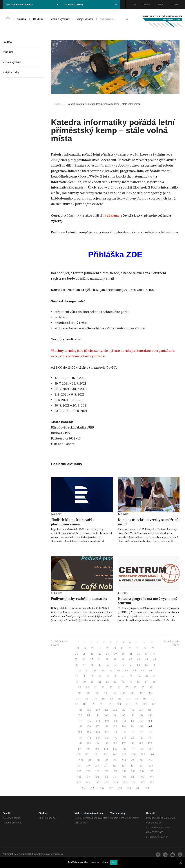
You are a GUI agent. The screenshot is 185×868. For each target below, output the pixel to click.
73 (123, 676)
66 (150, 671)
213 (115, 760)
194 (106, 749)
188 (132, 743)
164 (80, 732)
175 (98, 738)
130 (98, 710)
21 (137, 648)
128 (80, 710)
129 (89, 710)
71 (108, 676)
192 (88, 749)
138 (89, 715)
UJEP (175, 4)
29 (115, 654)
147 (89, 721)
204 (115, 755)
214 (124, 760)
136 (150, 710)
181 (150, 738)
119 (85, 704)
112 (111, 699)
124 (128, 704)
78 (77, 682)
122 (110, 704)
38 (99, 659)
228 (88, 771)
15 (92, 648)
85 (131, 682)
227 (79, 771)
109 (87, 699)
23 (153, 648)
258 (120, 788)
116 (145, 699)
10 (137, 643)
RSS (29, 854)
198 (142, 749)
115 (136, 699)
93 (111, 687)
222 (115, 766)
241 (124, 777)
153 (141, 721)
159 (115, 726)
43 (138, 659)
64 (135, 671)
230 (106, 771)
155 (80, 726)
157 (98, 726)
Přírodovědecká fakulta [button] (32, 4)
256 (102, 788)
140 (106, 715)
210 (90, 760)
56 (154, 665)
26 (92, 654)
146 (80, 721)
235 (151, 771)
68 (84, 676)
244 (152, 777)
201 (88, 755)
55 (146, 665)
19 (122, 648)
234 (142, 771)
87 (146, 682)
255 (93, 788)
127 (154, 704)
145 (150, 715)
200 (78, 755)
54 (139, 665)
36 (84, 659)
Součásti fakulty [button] (91, 4)
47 (84, 665)
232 (124, 771)
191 (80, 749)
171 (142, 732)
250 (125, 783)
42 (131, 659)
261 (147, 788)
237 (88, 777)
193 (97, 749)
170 (133, 732)
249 (116, 783)
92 (103, 687)
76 (146, 676)
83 (115, 682)
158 (106, 726)
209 (81, 760)
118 (76, 704)
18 (115, 648)
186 (115, 743)
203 (106, 755)
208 (152, 755)
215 (133, 760)
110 (95, 699)
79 (84, 682)
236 (79, 777)
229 (97, 771)
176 (107, 738)
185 (106, 743)
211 (98, 760)
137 (80, 715)
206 (134, 755)
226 (151, 766)
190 (150, 743)
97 (143, 687)
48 (92, 665)
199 (150, 749)
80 (92, 682)
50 (108, 665)
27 (100, 654)
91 (95, 687)
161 (133, 726)
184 (98, 743)
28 (108, 654)
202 (97, 755)
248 (106, 783)
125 (136, 704)
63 (127, 671)
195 (115, 749)
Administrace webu (14, 854)
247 (97, 783)
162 (141, 726)
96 (135, 687)
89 (80, 687)
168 (116, 732)
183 (89, 743)
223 (124, 766)
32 (138, 654)
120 (93, 704)
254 (84, 788)
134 (132, 710)
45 (154, 659)
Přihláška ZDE (115, 255)
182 (80, 743)
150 (116, 721)
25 (84, 654)
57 (80, 671)
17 (107, 648)
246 (88, 783)
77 (154, 676)
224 (133, 766)
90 (88, 687)
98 (151, 687)
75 (139, 676)
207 (143, 755)
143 (133, 715)
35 (76, 659)
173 (80, 738)
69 (92, 676)
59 (95, 671)
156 (89, 726)
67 (76, 676)
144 (141, 715)
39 (107, 659)
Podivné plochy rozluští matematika (79, 599)
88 (154, 682)
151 (124, 721)
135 (141, 710)
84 (123, 682)
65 (143, 671)
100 (88, 693)
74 (131, 676)
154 (150, 721)
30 (123, 654)
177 (115, 738)
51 (116, 665)
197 (133, 749)
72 (115, 676)
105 (132, 693)
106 (141, 693)
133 (124, 710)
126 (145, 704)
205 (124, 755)
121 (102, 704)
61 (111, 671)
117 (153, 699)
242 (133, 777)
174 (89, 738)
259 (129, 788)
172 (150, 732)
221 (106, 766)
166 (98, 732)
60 (103, 671)
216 (142, 760)
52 (123, 665)
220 (97, 766)
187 (124, 743)
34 (154, 654)
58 (87, 671)
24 (76, 654)
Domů (58, 104)
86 (138, 682)
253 (152, 783)
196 (124, 749)
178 (124, 738)
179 (133, 738)
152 (133, 721)
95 (127, 687)
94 (119, 687)
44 (146, 659)
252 (143, 783)
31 (131, 654)
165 (89, 732)
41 (123, 659)
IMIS (161, 4)
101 (97, 693)
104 (123, 693)
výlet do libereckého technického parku (100, 312)
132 (115, 710)
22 (145, 648)
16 (100, 648)
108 (78, 699)
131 (107, 710)
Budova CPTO (61, 433)
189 (141, 743)
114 (128, 699)
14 (85, 648)
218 (79, 766)
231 (115, 771)
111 (103, 699)
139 (97, 715)
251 (134, 783)
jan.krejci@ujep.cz (114, 290)
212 (107, 760)
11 (144, 643)
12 (151, 643)
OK (114, 862)
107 (150, 693)
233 (133, 771)
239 (106, 777)
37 (92, 659)
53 (131, 665)
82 (107, 682)
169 (125, 732)
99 (80, 693)
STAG (147, 4)
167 (107, 732)
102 (106, 693)
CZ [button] (133, 4)
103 (115, 693)
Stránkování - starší (172, 643)
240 (115, 777)
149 (107, 721)
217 (150, 760)
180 (142, 738)
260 (138, 788)
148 (98, 721)
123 (119, 704)
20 (130, 648)
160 (124, 726)
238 (97, 777)
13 (78, 648)
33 (146, 654)
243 (142, 777)
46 (76, 665)
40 (115, 659)
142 (124, 715)
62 (119, 671)
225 (142, 766)
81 (100, 682)
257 (111, 788)
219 (88, 766)
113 (120, 699)
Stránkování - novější (59, 643)
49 (100, 665)
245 (79, 783)
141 (115, 715)
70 (100, 676)
